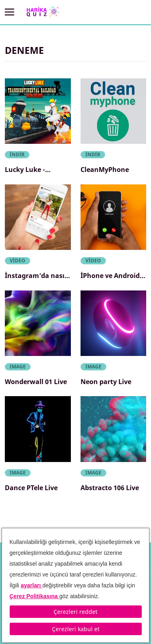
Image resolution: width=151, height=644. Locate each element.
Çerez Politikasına (35, 596)
